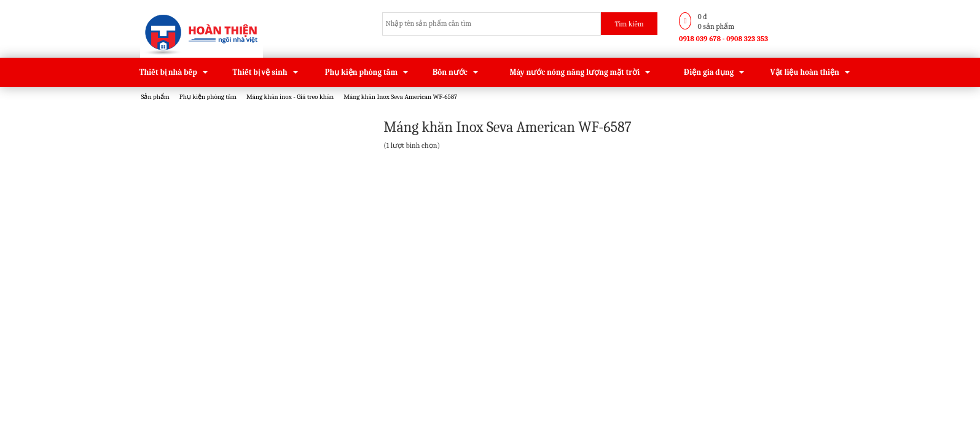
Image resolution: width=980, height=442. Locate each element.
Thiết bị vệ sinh (260, 72)
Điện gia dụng (709, 72)
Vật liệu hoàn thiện (805, 72)
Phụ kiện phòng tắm (361, 72)
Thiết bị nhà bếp (168, 72)
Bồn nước (450, 72)
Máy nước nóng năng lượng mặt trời (574, 72)
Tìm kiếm (629, 24)
